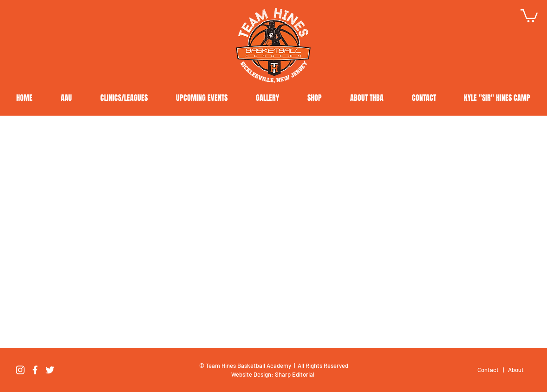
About (516, 370)
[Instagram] (20, 370)
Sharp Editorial (295, 374)
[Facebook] (35, 370)
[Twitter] (50, 370)
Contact (489, 370)
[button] (529, 15)
